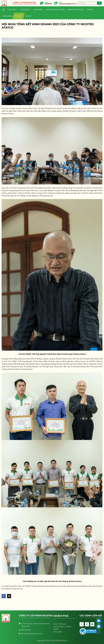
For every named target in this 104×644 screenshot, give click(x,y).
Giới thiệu (12, 9)
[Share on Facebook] (4, 596)
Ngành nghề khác (76, 9)
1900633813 (48, 4)
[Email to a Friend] (9, 596)
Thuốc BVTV (26, 9)
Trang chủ (3, 10)
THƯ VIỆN (58, 632)
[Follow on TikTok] (87, 624)
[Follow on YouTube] (92, 624)
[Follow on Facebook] (82, 624)
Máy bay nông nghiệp (55, 10)
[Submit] (100, 3)
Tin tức (19, 16)
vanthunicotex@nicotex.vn (68, 4)
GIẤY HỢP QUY (60, 624)
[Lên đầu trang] (99, 632)
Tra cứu (90, 10)
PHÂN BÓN (39, 9)
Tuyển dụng (8, 16)
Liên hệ (28, 16)
